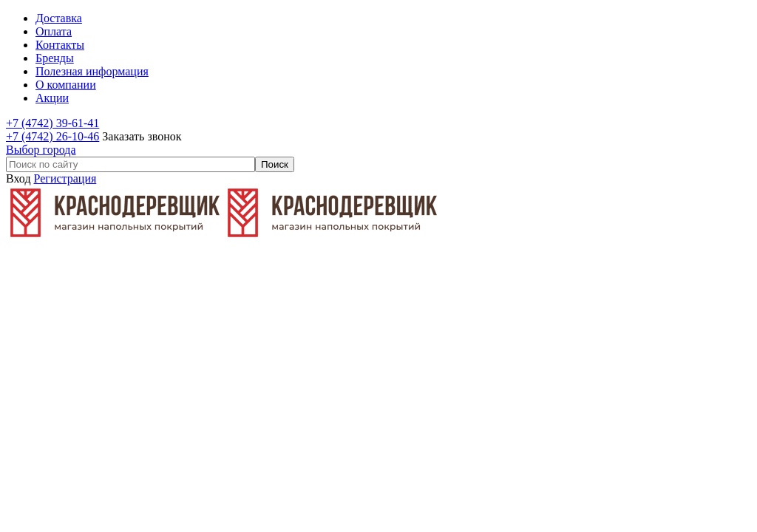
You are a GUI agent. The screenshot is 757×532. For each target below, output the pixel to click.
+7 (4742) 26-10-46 (52, 136)
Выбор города (41, 150)
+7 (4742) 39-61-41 (52, 123)
